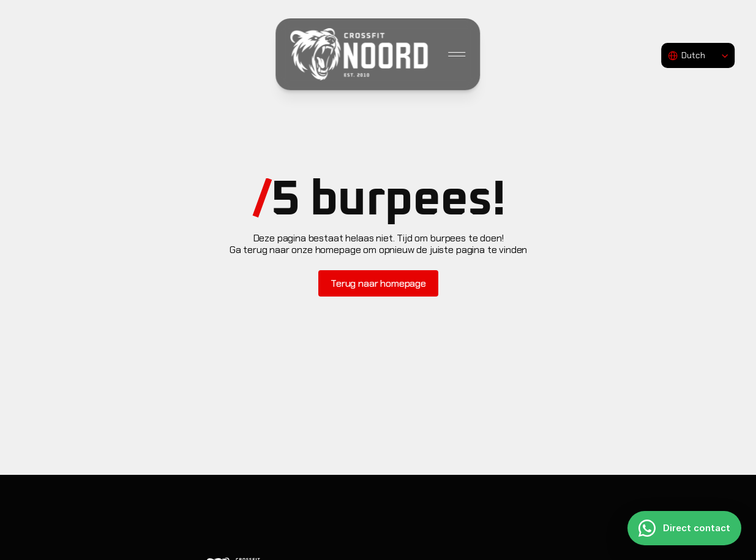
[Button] (378, 283)
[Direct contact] (684, 528)
